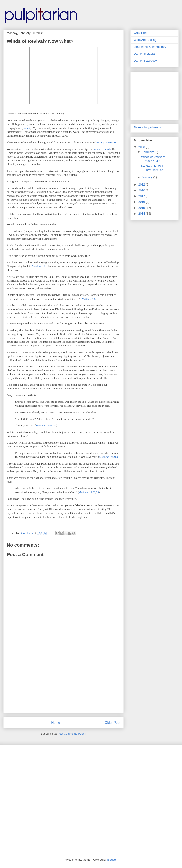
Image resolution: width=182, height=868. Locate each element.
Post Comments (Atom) (72, 734)
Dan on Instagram (145, 54)
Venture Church (102, 149)
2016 (142, 202)
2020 (142, 190)
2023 (142, 147)
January (148, 177)
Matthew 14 (39, 266)
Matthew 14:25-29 (46, 425)
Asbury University (106, 142)
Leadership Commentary (150, 47)
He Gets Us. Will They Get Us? (152, 168)
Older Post (112, 723)
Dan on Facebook (145, 61)
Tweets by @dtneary (147, 127)
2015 (142, 208)
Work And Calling (145, 40)
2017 (142, 196)
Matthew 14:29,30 (109, 457)
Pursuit (27, 128)
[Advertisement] (64, 683)
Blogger (112, 860)
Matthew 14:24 (90, 299)
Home (56, 723)
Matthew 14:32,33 (89, 492)
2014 (142, 214)
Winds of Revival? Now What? (153, 159)
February (148, 152)
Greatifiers (141, 33)
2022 (142, 184)
